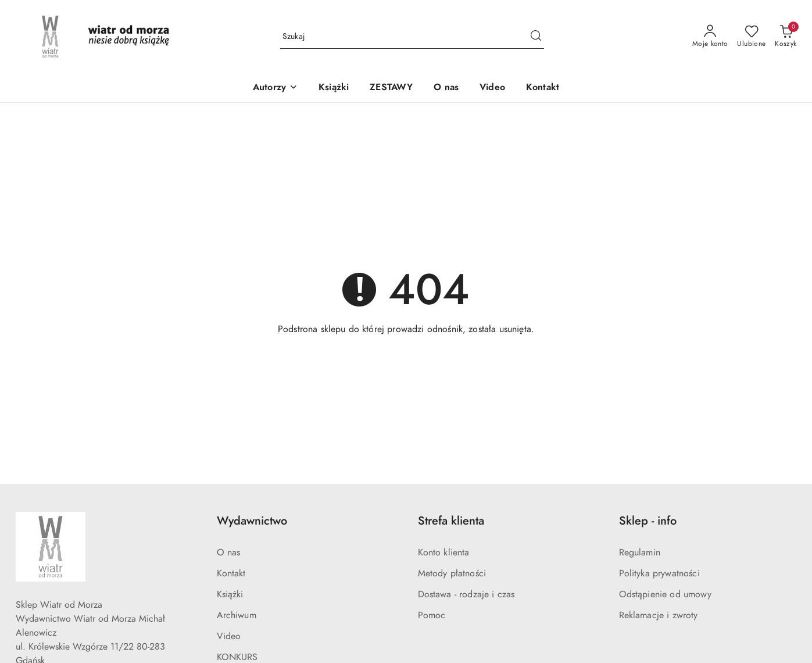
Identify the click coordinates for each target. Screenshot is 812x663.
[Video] (492, 88)
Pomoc (432, 615)
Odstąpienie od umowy (665, 594)
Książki (230, 594)
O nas (229, 552)
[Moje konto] (710, 37)
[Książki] (334, 88)
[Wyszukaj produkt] (412, 37)
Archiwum (237, 615)
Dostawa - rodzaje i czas (466, 594)
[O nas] (446, 88)
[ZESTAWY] (391, 88)
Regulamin (640, 552)
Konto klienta (444, 552)
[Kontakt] (543, 88)
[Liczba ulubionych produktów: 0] (751, 37)
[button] (275, 88)
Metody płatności (452, 573)
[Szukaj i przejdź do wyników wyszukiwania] (536, 37)
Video (229, 636)
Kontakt (231, 573)
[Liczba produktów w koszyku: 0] (786, 37)
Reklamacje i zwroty (659, 615)
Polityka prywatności (659, 573)
